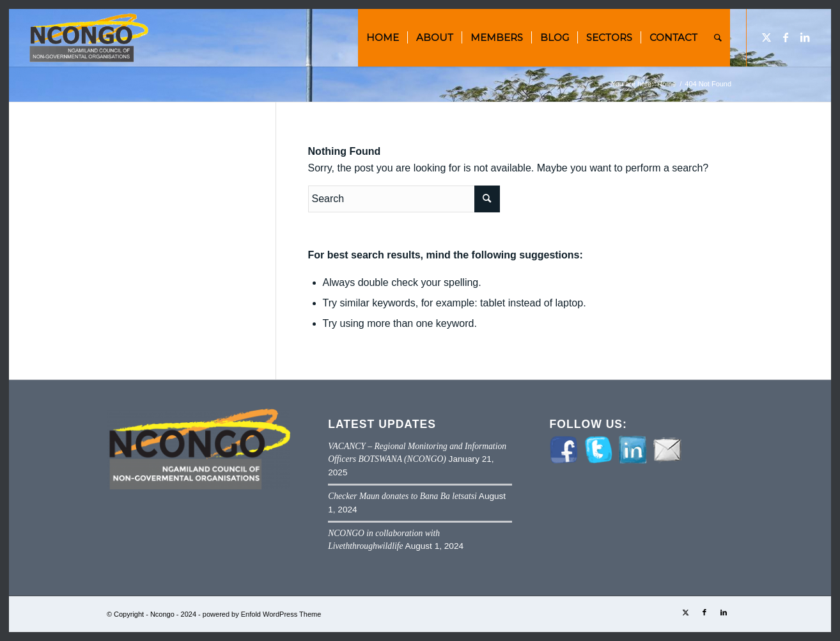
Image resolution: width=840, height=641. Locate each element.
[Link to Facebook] (786, 37)
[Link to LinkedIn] (805, 37)
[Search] (718, 38)
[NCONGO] (88, 38)
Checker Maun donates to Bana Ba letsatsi (402, 496)
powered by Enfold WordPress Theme (262, 614)
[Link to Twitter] (766, 37)
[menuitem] (383, 38)
